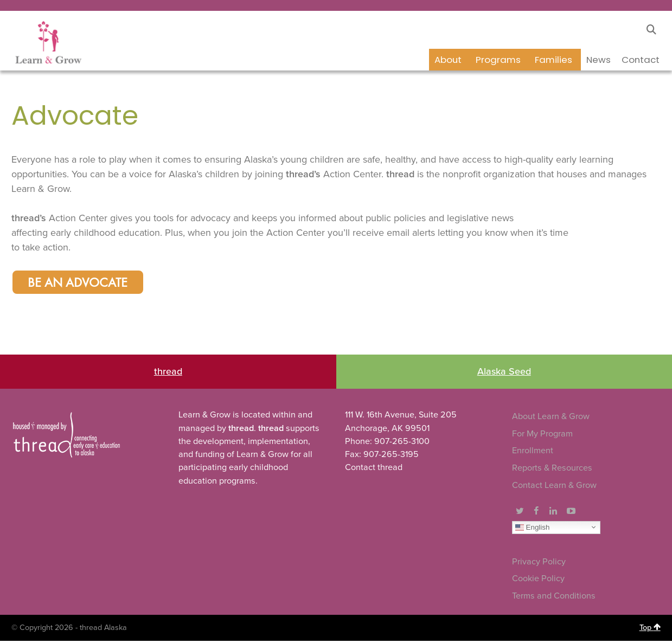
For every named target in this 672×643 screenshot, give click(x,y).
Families (553, 60)
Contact (641, 60)
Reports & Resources (552, 470)
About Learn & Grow (551, 419)
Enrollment (533, 453)
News (599, 60)
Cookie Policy (538, 581)
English (532, 529)
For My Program (542, 436)
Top (650, 629)
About (448, 60)
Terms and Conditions (554, 598)
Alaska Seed (504, 374)
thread (168, 374)
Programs (498, 60)
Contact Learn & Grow (554, 487)
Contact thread (374, 470)
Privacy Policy (539, 564)
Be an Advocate (81, 284)
